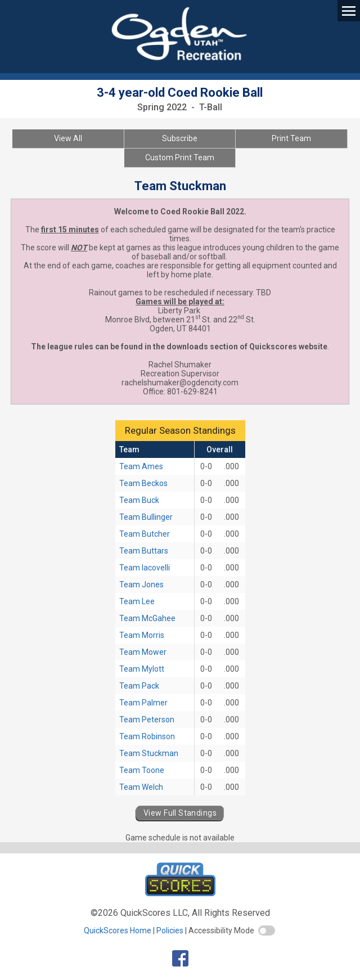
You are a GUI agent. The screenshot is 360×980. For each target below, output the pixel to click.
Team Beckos (143, 483)
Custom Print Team (180, 158)
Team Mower (143, 652)
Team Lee (137, 601)
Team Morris (142, 635)
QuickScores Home (118, 930)
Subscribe (180, 138)
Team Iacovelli (145, 568)
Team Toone (142, 770)
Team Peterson (147, 720)
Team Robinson (147, 736)
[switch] (267, 930)
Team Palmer (143, 703)
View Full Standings (180, 813)
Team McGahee (147, 618)
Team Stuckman (149, 753)
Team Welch (141, 787)
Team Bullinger (146, 517)
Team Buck (139, 500)
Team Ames (141, 466)
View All (68, 138)
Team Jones (141, 585)
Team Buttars (144, 551)
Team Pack (139, 686)
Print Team (291, 138)
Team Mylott (142, 669)
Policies (170, 930)
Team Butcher (145, 534)
